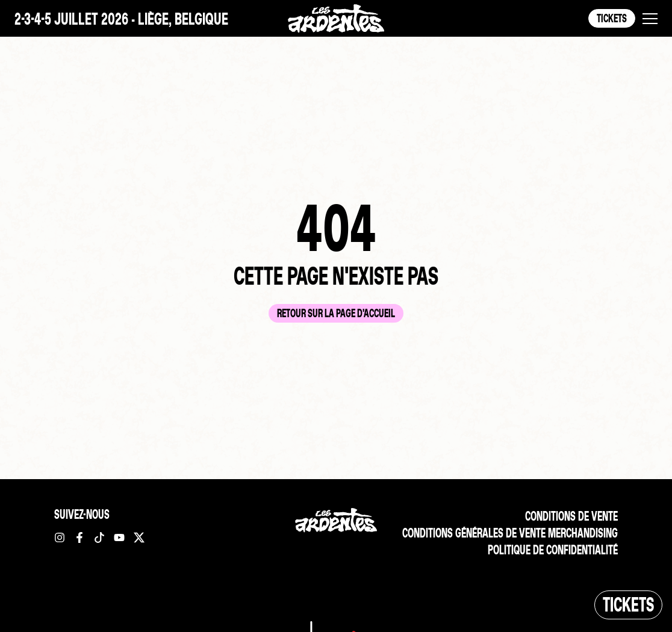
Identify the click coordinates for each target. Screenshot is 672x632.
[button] (650, 19)
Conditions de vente (571, 516)
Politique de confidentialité (553, 550)
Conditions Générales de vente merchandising (510, 533)
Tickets (612, 18)
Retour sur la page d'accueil (336, 313)
